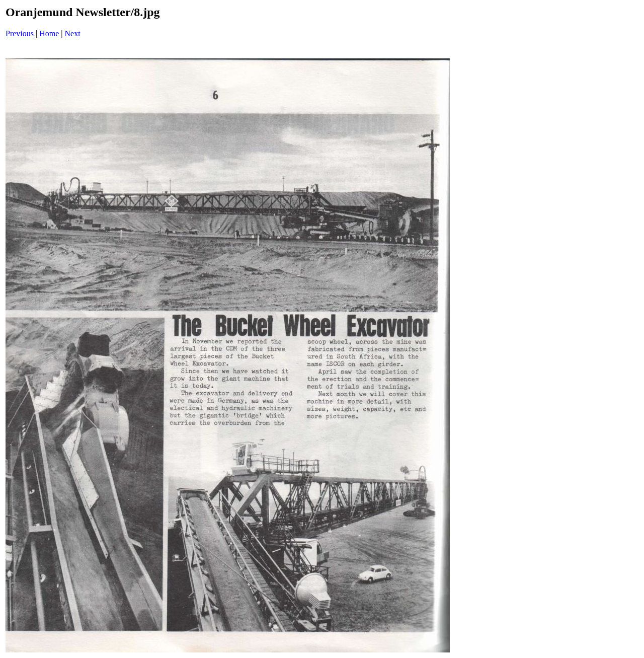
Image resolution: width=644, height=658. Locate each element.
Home (49, 33)
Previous (20, 33)
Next (73, 33)
